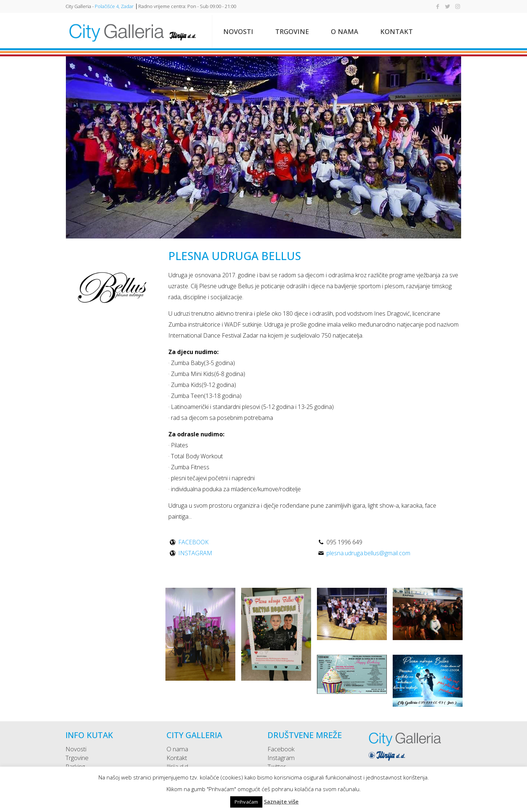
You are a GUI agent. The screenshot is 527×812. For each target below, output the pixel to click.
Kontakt (177, 758)
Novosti (76, 749)
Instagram (281, 758)
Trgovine (77, 758)
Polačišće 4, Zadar (114, 6)
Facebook (281, 749)
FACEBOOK (193, 542)
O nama (177, 749)
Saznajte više (281, 801)
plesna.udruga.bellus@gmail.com (368, 553)
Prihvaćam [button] (246, 802)
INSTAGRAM (195, 553)
